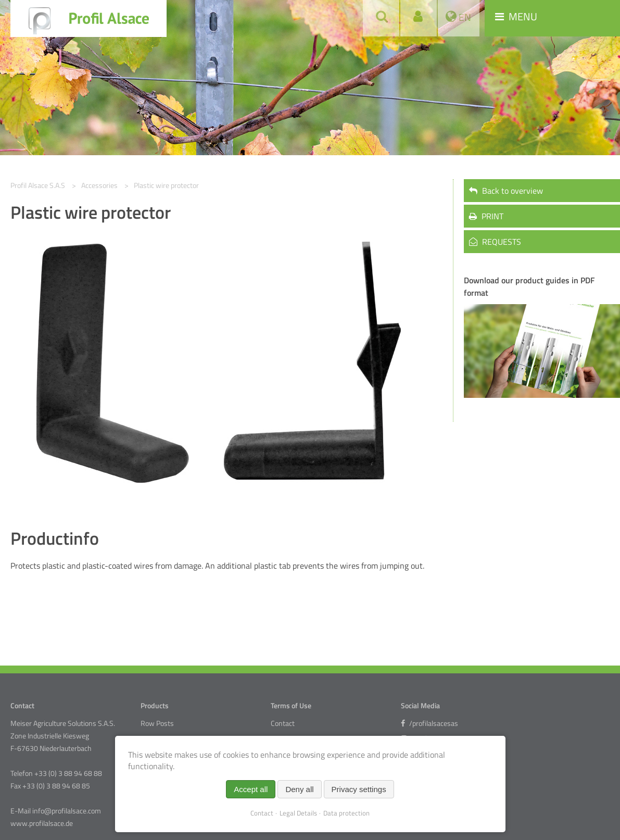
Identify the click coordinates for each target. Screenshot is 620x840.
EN (464, 17)
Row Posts (157, 723)
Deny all (299, 789)
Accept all (251, 789)
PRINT (486, 216)
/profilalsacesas (429, 723)
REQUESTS (495, 242)
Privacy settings (359, 789)
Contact (283, 723)
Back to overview (506, 191)
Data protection (346, 813)
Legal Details (298, 813)
